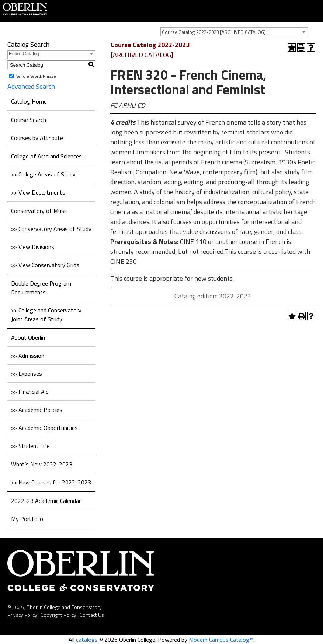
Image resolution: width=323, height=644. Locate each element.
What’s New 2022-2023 (42, 464)
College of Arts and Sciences (46, 156)
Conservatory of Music (39, 211)
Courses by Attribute (37, 138)
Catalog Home (29, 101)
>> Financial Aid (30, 392)
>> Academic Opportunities (44, 428)
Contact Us (92, 615)
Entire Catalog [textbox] (24, 54)
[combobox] (234, 32)
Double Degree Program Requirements (41, 288)
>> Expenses (27, 374)
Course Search (29, 120)
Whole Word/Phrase (36, 76)
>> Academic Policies (37, 410)
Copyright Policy (58, 615)
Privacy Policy (22, 615)
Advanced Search (31, 86)
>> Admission (28, 356)
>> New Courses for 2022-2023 (51, 482)
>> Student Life (30, 446)
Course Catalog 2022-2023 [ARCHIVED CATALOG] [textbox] (214, 32)
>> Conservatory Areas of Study (51, 229)
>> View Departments (38, 192)
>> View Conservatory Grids (45, 265)
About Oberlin (28, 337)
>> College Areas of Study (43, 174)
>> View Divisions (33, 247)
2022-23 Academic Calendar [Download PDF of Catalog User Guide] (46, 501)
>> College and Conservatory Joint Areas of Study (46, 315)
